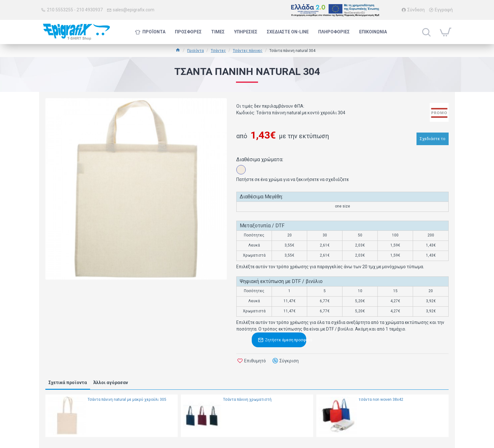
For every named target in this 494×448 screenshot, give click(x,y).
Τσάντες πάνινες (248, 51)
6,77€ (325, 301)
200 (431, 235)
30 (325, 235)
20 (290, 235)
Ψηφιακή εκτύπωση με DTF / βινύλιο (281, 281)
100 (395, 235)
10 (360, 291)
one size (342, 206)
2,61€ (325, 245)
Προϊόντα (195, 51)
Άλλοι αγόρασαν (111, 383)
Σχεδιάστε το (433, 137)
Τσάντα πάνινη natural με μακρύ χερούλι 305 (127, 400)
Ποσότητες (254, 235)
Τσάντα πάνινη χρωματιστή (247, 400)
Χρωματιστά (254, 255)
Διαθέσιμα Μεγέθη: (261, 197)
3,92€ (431, 301)
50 (360, 235)
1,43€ (431, 245)
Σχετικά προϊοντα (68, 383)
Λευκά (254, 245)
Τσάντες (218, 51)
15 (395, 291)
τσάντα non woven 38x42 (381, 400)
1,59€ (395, 245)
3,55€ (289, 245)
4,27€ (395, 301)
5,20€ (360, 301)
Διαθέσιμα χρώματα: (260, 159)
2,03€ (360, 245)
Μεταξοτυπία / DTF (262, 226)
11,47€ (290, 301)
